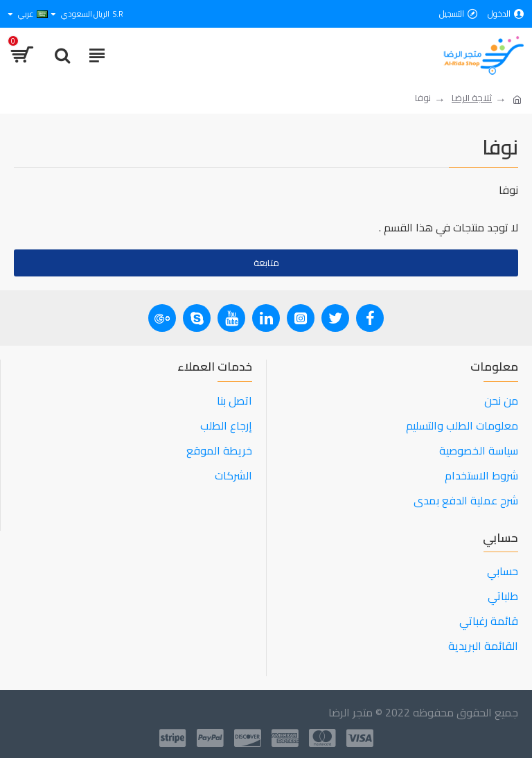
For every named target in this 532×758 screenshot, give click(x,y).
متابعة (266, 263)
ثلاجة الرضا (472, 98)
